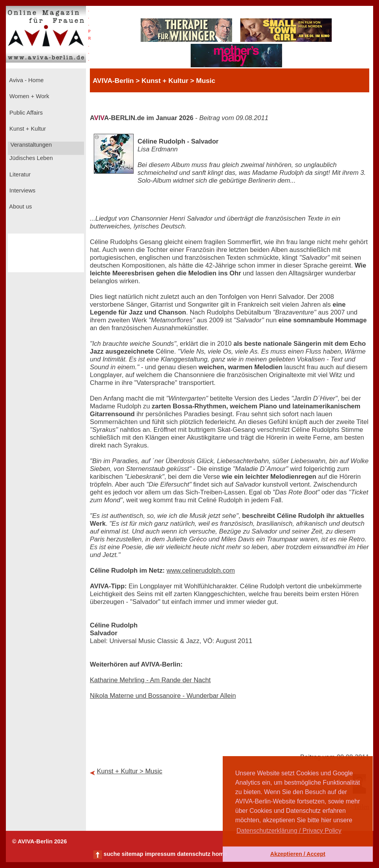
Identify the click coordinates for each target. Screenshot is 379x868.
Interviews (22, 190)
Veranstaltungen (30, 145)
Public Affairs (25, 113)
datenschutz (194, 854)
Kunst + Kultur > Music (130, 771)
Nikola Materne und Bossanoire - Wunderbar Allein (163, 696)
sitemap (132, 854)
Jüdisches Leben (30, 158)
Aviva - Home (26, 80)
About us (20, 207)
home (219, 854)
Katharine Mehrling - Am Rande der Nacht (150, 680)
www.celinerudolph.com (201, 571)
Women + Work (29, 96)
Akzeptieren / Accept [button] (298, 854)
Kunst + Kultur (27, 129)
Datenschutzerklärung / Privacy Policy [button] (289, 831)
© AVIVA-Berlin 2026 (39, 841)
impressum (160, 854)
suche (112, 854)
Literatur (19, 174)
